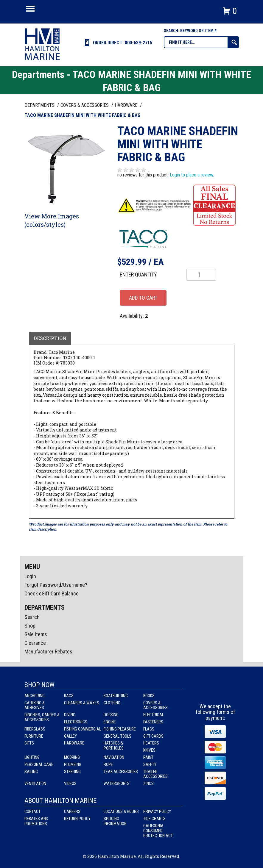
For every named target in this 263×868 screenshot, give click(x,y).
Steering (72, 772)
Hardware (74, 743)
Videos (70, 783)
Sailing (31, 772)
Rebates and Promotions (36, 821)
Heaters (151, 743)
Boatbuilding (116, 696)
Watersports (117, 783)
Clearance (35, 643)
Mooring (72, 757)
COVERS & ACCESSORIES (85, 105)
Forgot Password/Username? (56, 585)
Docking (111, 715)
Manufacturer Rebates (48, 652)
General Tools (118, 736)
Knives (149, 750)
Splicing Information (115, 821)
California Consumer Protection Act (158, 831)
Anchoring (35, 696)
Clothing (112, 703)
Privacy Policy (157, 811)
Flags (149, 729)
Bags (69, 696)
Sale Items (36, 634)
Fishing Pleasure (120, 729)
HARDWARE (127, 105)
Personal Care (39, 764)
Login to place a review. (192, 175)
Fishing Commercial (83, 729)
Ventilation (35, 783)
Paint (148, 757)
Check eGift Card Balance (52, 593)
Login (30, 576)
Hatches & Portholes (114, 746)
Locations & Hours (121, 811)
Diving (70, 715)
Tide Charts (154, 819)
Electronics (76, 722)
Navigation (114, 757)
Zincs (148, 783)
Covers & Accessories (155, 705)
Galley (70, 736)
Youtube (227, 692)
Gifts (29, 743)
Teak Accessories (121, 772)
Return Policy (77, 819)
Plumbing (73, 764)
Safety (150, 764)
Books (149, 696)
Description (50, 338)
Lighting (32, 757)
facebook (205, 692)
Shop (30, 626)
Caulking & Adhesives (35, 705)
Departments (40, 105)
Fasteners (153, 722)
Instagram (216, 692)
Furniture (34, 736)
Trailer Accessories (155, 774)
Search (32, 617)
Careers (72, 811)
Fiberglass (35, 729)
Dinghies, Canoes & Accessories (42, 717)
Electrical (154, 715)
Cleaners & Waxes (82, 703)
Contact (32, 811)
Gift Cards (153, 736)
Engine (110, 722)
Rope (108, 764)
